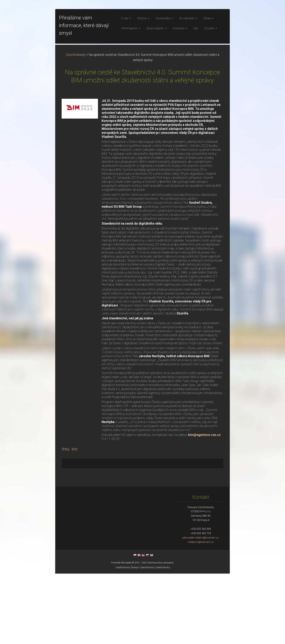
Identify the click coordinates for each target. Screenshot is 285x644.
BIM (74, 520)
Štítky (65, 520)
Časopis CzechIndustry (143, 638)
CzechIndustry (76, 125)
